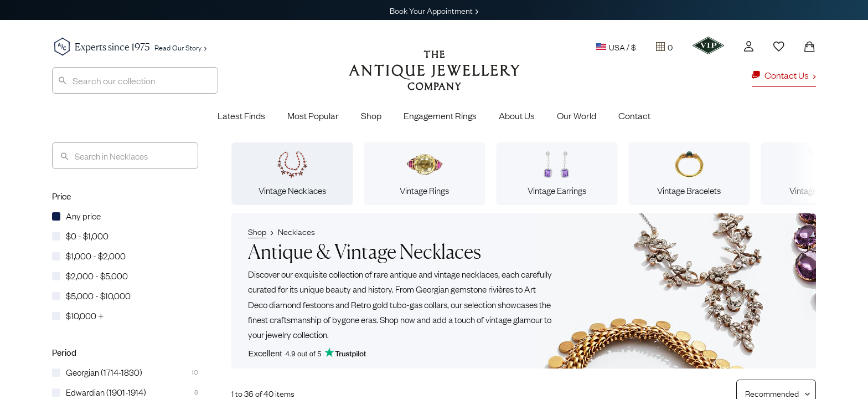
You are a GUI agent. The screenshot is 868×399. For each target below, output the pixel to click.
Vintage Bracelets (689, 173)
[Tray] (664, 47)
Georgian (432, 289)
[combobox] (135, 80)
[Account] (749, 46)
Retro (361, 304)
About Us (517, 115)
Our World (577, 115)
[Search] (125, 156)
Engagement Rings (440, 115)
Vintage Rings (424, 173)
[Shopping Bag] (809, 47)
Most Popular (313, 115)
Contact (634, 115)
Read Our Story (180, 47)
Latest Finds (241, 115)
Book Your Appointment (434, 10)
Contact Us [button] (784, 75)
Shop (371, 115)
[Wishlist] (779, 47)
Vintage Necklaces (292, 173)
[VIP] (708, 45)
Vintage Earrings (557, 173)
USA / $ (616, 47)
